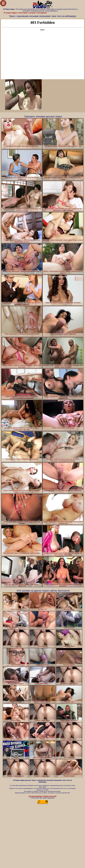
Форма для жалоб (50, 796)
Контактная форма (35, 796)
